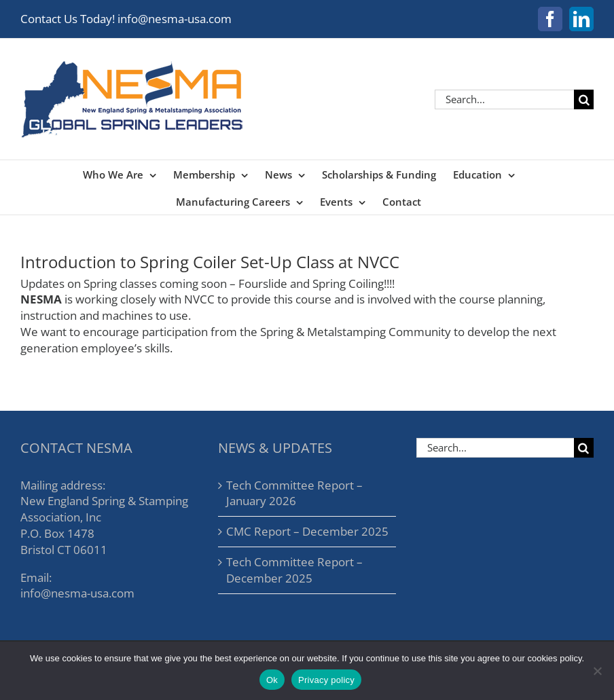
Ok (272, 680)
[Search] (584, 99)
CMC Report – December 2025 (307, 531)
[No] (597, 671)
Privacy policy (326, 680)
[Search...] (504, 99)
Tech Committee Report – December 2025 (294, 570)
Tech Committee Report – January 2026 (294, 493)
